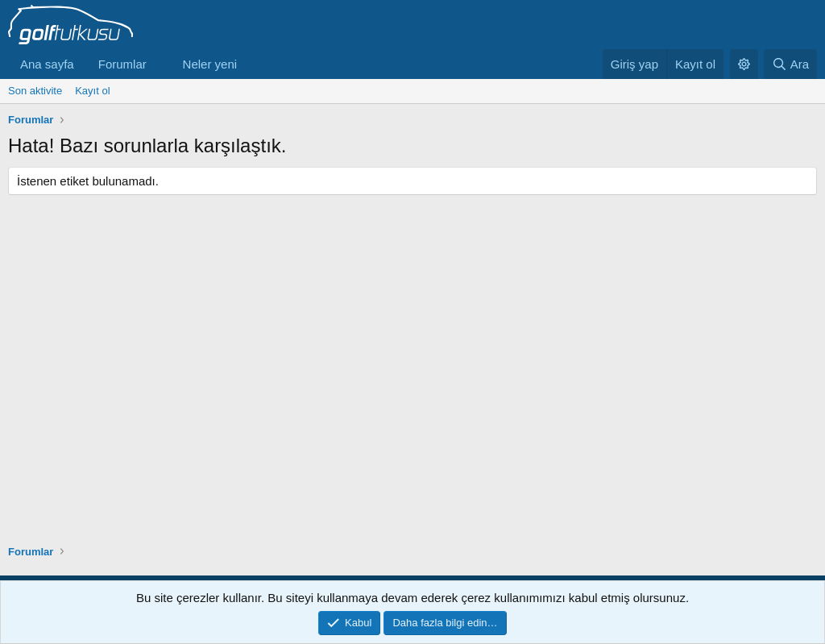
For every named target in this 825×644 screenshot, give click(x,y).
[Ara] (790, 64)
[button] (160, 64)
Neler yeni (210, 64)
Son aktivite (35, 91)
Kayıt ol (92, 91)
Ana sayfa (47, 64)
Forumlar (122, 64)
